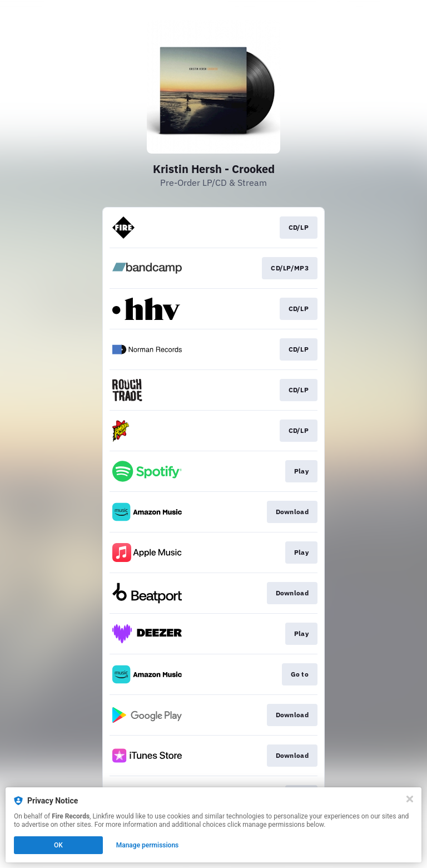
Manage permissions (148, 845)
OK (58, 845)
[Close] (410, 799)
